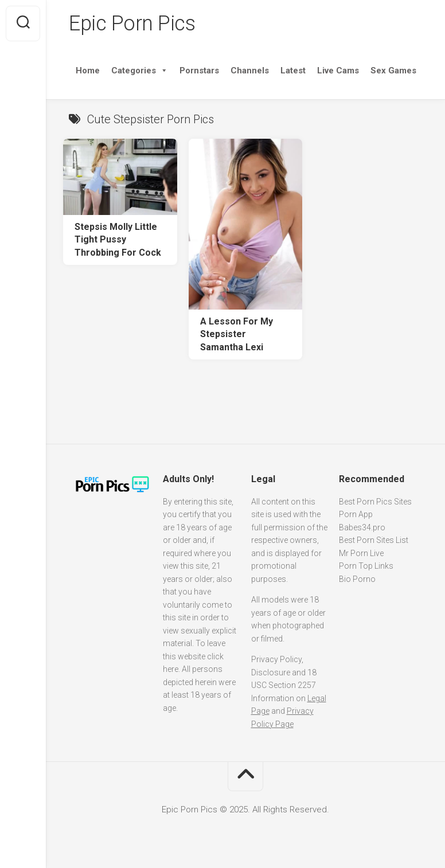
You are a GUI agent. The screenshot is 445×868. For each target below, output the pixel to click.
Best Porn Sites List (374, 540)
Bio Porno (357, 579)
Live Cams (338, 71)
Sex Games (393, 71)
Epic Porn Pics (132, 24)
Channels (250, 71)
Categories (140, 71)
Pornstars (199, 71)
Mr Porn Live (361, 553)
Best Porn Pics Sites (375, 502)
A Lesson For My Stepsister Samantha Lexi (237, 334)
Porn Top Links (366, 566)
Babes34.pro (362, 527)
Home (88, 71)
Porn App (356, 514)
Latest (293, 71)
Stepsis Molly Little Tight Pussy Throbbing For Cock (118, 240)
